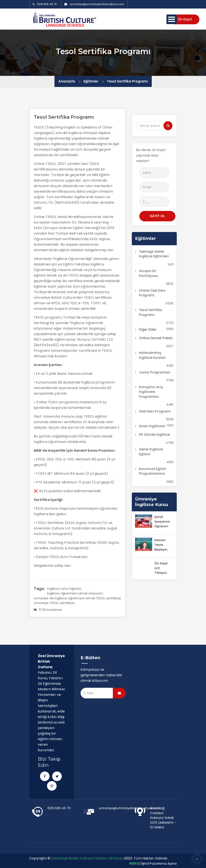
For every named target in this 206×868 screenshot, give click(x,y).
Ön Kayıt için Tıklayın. (161, 568)
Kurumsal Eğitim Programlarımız (153, 471)
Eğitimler (91, 81)
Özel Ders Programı (155, 411)
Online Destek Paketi (156, 338)
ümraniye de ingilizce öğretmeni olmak (64, 598)
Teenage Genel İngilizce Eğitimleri (154, 254)
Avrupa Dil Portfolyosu (149, 273)
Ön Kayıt (185, 19)
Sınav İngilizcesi (152, 426)
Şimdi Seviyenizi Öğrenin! (162, 522)
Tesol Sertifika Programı (127, 81)
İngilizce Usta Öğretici (64, 589)
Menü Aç (172, 19)
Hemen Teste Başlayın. (161, 545)
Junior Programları (155, 372)
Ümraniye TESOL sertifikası (54, 603)
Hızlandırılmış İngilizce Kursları (152, 355)
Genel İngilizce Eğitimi (151, 452)
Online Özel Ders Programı (152, 293)
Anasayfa (67, 81)
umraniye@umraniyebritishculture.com (97, 4)
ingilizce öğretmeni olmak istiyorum (75, 593)
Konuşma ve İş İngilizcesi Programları (151, 392)
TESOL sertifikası (108, 598)
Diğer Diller (148, 329)
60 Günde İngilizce (154, 435)
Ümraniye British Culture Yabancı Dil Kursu (87, 858)
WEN (133, 863)
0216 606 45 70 (45, 4)
